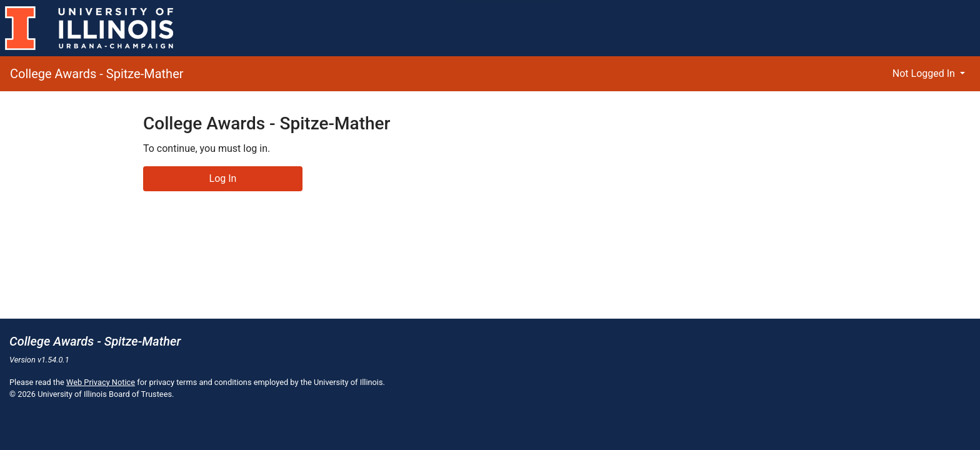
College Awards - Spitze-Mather (97, 74)
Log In (223, 178)
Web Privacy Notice (101, 382)
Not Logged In (925, 73)
